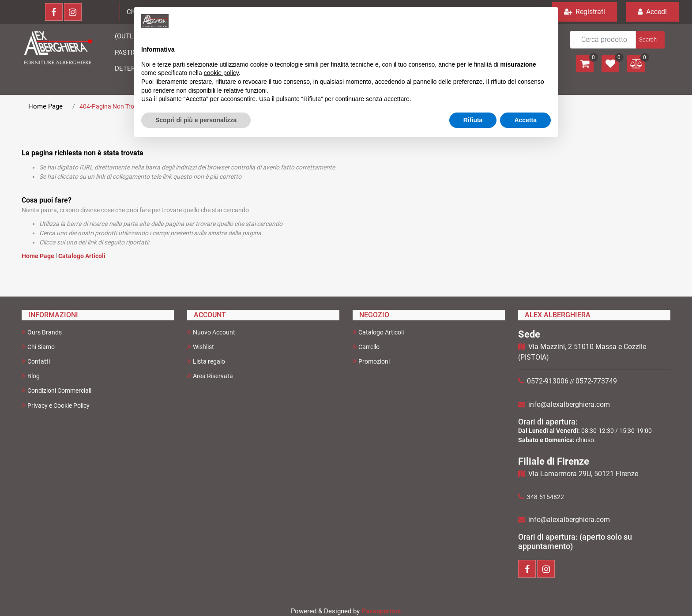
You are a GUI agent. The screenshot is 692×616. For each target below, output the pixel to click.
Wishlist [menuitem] (201, 347)
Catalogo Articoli (82, 256)
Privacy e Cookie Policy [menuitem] (56, 405)
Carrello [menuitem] (366, 347)
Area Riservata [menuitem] (210, 376)
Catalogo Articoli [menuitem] (378, 332)
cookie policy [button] (221, 73)
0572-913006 (548, 381)
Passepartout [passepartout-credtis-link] (381, 611)
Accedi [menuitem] (652, 12)
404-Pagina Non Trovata (113, 106)
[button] (649, 40)
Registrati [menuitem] (585, 12)
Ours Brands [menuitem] (42, 332)
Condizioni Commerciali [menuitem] (56, 390)
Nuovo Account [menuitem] (211, 332)
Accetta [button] (525, 120)
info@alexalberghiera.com (569, 404)
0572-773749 (596, 381)
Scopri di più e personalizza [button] (196, 120)
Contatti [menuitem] (36, 361)
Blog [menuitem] (31, 376)
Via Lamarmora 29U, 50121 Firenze (583, 474)
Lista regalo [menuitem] (206, 361)
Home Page (45, 106)
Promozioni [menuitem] (371, 361)
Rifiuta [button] (473, 120)
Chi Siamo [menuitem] (38, 347)
